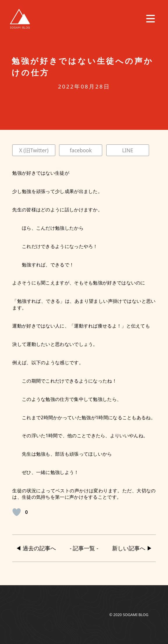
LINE (128, 150)
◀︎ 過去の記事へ (36, 548)
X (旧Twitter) (34, 150)
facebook (81, 150)
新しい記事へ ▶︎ (132, 548)
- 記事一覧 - (84, 548)
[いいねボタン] (17, 512)
